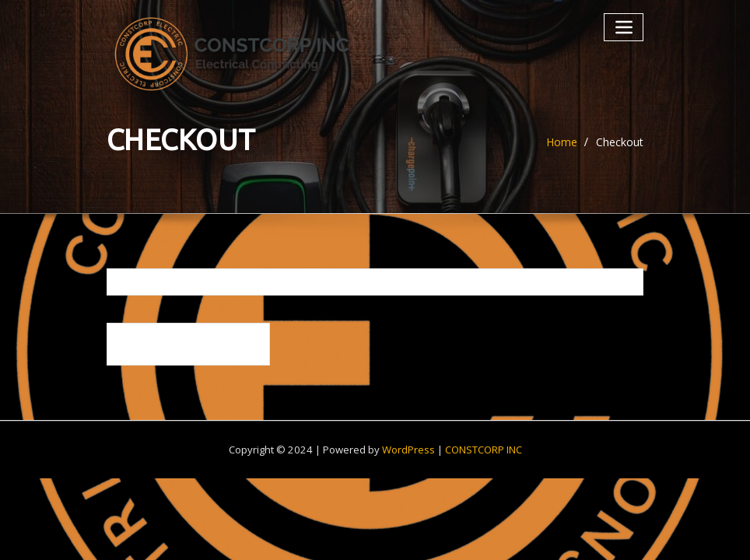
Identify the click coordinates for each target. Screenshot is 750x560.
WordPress (408, 450)
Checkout (620, 142)
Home (562, 142)
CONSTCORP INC (484, 450)
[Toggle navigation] (624, 27)
